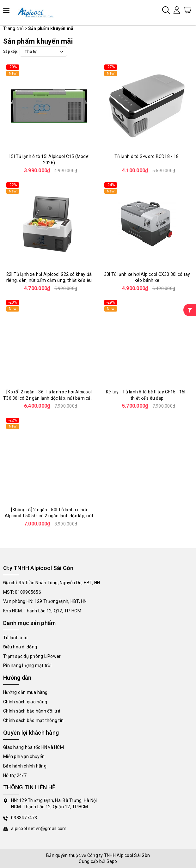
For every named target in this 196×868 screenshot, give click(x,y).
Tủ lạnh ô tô (15, 638)
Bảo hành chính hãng (25, 766)
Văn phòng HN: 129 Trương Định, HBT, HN (45, 601)
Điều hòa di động (20, 647)
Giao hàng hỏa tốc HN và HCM (34, 747)
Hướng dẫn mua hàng (25, 692)
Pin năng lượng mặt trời (27, 665)
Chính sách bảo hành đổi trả (32, 711)
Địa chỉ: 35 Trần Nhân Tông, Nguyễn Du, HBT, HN (52, 583)
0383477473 (24, 818)
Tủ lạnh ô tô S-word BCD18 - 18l (147, 156)
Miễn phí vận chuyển (24, 756)
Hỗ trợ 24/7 (15, 775)
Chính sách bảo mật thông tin (33, 720)
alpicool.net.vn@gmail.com (39, 829)
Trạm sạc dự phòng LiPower (32, 656)
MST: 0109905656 (22, 592)
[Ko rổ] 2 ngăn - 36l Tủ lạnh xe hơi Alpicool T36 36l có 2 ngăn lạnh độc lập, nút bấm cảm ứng (49, 398)
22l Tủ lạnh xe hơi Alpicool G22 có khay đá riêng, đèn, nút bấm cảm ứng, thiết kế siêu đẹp (49, 280)
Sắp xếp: (10, 52)
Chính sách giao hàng (25, 702)
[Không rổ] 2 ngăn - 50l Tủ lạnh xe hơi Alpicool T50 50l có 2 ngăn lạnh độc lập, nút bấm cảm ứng (49, 516)
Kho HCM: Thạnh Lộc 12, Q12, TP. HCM (42, 611)
